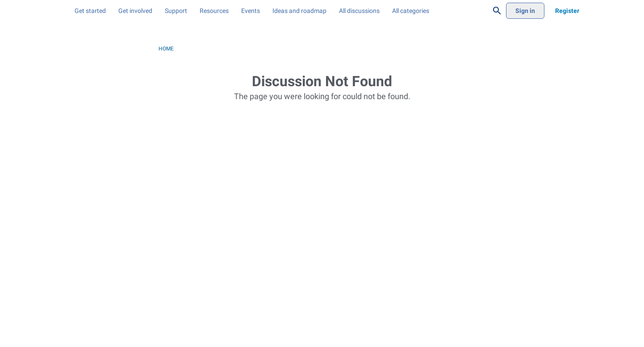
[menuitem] (134, 11)
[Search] (497, 11)
